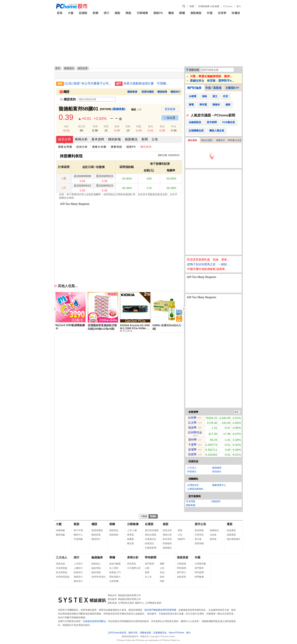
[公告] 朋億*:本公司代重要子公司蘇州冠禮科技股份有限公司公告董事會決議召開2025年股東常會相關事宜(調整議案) (88, 83)
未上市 (148, 577)
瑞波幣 (192, 427)
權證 (171, 13)
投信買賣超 (62, 572)
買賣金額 (60, 564)
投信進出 (217, 471)
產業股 (131, 535)
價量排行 (221, 140)
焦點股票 (181, 577)
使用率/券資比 (99, 577)
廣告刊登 (133, 633)
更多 (236, 412)
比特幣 (222, 13)
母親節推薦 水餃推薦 (209, 6)
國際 (162, 564)
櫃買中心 (78, 535)
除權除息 (214, 530)
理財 (162, 581)
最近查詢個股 (152, 530)
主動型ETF (232, 88)
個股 (166, 524)
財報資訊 (149, 543)
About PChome (176, 633)
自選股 (83, 13)
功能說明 (216, 501)
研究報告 (132, 564)
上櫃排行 (78, 568)
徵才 (188, 633)
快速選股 (231, 530)
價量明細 (116, 147)
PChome (228, 6)
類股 (128, 13)
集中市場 (78, 530)
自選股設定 (151, 539)
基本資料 (98, 139)
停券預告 (199, 535)
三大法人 (192, 468)
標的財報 (115, 139)
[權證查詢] (97, 99)
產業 (147, 572)
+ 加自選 (170, 118)
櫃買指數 (60, 535)
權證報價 (132, 92)
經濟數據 (199, 577)
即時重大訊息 (235, 140)
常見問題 (191, 501)
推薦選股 (231, 535)
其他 (162, 572)
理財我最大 (115, 577)
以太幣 (192, 423)
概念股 (131, 543)
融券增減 (96, 572)
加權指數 (60, 530)
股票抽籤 (199, 543)
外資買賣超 (62, 568)
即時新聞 (151, 557)
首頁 (60, 13)
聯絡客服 (191, 505)
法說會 (213, 535)
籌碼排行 (78, 577)
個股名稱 (194, 70)
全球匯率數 (200, 564)
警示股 (198, 539)
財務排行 (78, 572)
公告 (155, 139)
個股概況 (131, 139)
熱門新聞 (149, 564)
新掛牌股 (199, 530)
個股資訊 (69, 68)
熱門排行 (181, 572)
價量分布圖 (99, 147)
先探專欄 (114, 581)
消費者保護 (145, 633)
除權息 (236, 13)
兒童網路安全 (160, 633)
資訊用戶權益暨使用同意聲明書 (160, 610)
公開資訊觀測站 (195, 489)
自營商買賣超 (63, 577)
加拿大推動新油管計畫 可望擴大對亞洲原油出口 (147, 83)
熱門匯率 (199, 568)
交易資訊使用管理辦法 (94, 621)
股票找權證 (148, 92)
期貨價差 (114, 535)
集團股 (131, 539)
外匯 (210, 13)
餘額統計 (96, 564)
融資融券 (217, 468)
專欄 (112, 557)
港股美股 (196, 13)
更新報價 (170, 109)
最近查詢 (192, 140)
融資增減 (96, 568)
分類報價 (142, 13)
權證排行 (175, 92)
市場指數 (78, 539)
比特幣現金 (195, 432)
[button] (184, 309)
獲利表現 (146, 147)
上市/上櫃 (132, 530)
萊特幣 (193, 440)
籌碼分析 (81, 139)
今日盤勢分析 (134, 568)
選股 (117, 13)
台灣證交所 (193, 485)
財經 (162, 577)
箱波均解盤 (115, 564)
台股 (147, 568)
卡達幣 (192, 445)
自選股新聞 (151, 548)
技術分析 (82, 147)
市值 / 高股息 (213, 88)
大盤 (71, 13)
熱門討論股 (194, 88)
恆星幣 (192, 454)
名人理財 (114, 568)
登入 (239, 6)
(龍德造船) (119, 109)
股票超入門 (115, 572)
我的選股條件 (234, 539)
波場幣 (192, 449)
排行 (106, 13)
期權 (182, 13)
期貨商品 (114, 530)
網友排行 (78, 581)
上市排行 (78, 564)
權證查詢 (68, 99)
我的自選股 (207, 140)
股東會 (213, 539)
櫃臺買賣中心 (219, 485)
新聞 (192, 6)
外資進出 (192, 471)
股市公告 (200, 524)
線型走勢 (65, 139)
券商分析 (133, 557)
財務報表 (167, 543)
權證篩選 (162, 92)
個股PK (158, 13)
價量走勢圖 (65, 147)
